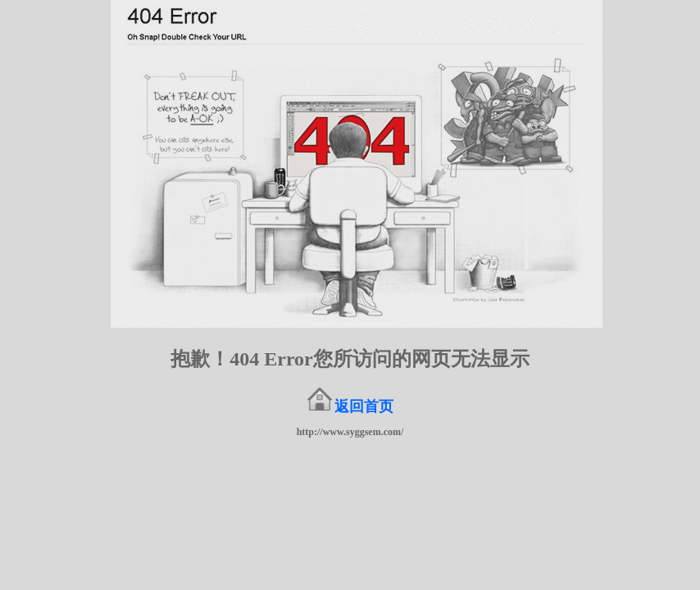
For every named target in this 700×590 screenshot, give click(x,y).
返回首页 (364, 406)
